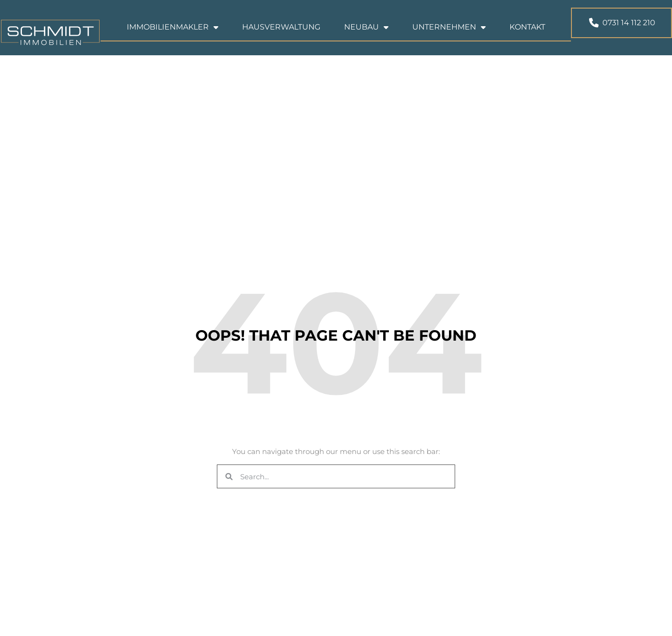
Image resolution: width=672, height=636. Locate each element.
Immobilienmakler (173, 35)
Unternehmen (449, 35)
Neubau (366, 35)
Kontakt (527, 35)
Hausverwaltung (281, 35)
